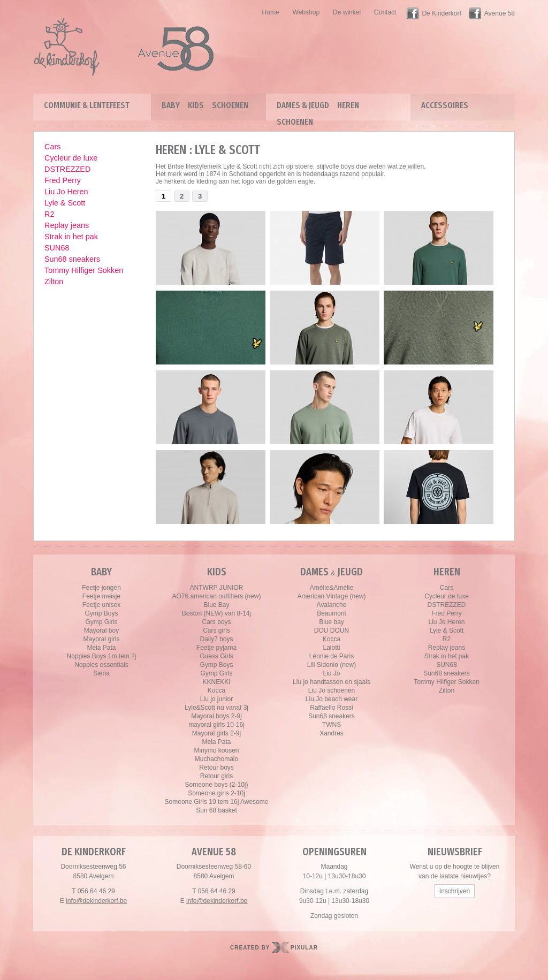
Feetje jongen (101, 588)
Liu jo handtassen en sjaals (332, 682)
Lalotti (331, 648)
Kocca (216, 690)
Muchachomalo (216, 759)
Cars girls (216, 630)
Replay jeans (67, 225)
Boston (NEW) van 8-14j (216, 613)
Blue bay (332, 622)
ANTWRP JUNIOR (217, 588)
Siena (101, 673)
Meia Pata (101, 648)
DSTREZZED (67, 169)
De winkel (347, 12)
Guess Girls (216, 656)
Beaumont (332, 613)
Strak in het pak (71, 237)
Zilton (54, 282)
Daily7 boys (216, 639)
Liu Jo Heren (66, 192)
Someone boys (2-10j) (216, 785)
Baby (171, 105)
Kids (196, 105)
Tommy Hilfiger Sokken (84, 270)
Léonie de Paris (332, 656)
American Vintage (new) (332, 596)
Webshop (306, 12)
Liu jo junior (216, 699)
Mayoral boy (101, 630)
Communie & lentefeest (87, 105)
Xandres (332, 733)
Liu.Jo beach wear (332, 699)
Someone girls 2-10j (216, 793)
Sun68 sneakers (72, 259)
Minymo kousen (216, 750)
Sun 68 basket (216, 810)
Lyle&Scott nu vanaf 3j (216, 708)
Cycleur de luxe (71, 158)
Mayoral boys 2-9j (216, 716)
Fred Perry (63, 180)
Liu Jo (331, 673)
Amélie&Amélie (332, 588)
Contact (385, 12)
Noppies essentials (101, 665)
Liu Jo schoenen (332, 690)
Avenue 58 (500, 13)
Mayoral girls (101, 639)
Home (271, 12)
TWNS (332, 725)
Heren (348, 105)
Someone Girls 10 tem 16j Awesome (217, 802)
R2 (49, 214)
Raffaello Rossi (331, 708)
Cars (52, 147)
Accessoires (445, 105)
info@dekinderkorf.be (96, 901)
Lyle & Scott (65, 203)
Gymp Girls (102, 622)
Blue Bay (216, 605)
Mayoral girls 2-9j (216, 733)
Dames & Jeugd (303, 105)
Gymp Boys (101, 613)
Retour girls (216, 776)
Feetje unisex (101, 605)
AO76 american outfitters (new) (216, 596)
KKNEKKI (216, 682)
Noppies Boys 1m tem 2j (101, 656)
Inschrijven (455, 891)
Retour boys (216, 768)
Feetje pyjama (216, 648)
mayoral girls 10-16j (216, 725)
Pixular (304, 948)
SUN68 (57, 248)
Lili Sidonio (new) (332, 665)
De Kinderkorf (441, 13)
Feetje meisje (101, 596)
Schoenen (230, 105)
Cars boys (216, 622)
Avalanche (332, 605)
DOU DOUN (332, 630)
